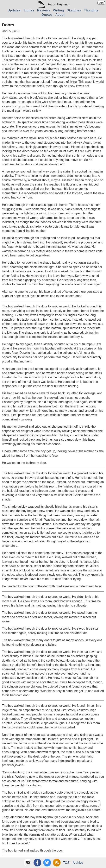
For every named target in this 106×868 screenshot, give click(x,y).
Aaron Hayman (58, 4)
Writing (59, 10)
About (60, 15)
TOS (66, 863)
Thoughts (91, 10)
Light (101, 3)
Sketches (74, 10)
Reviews (44, 10)
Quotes (47, 15)
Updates (14, 10)
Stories (29, 10)
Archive (78, 863)
